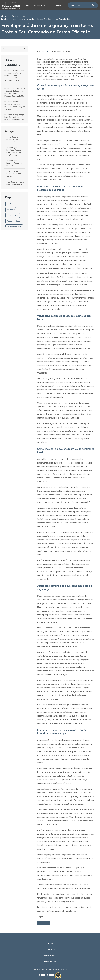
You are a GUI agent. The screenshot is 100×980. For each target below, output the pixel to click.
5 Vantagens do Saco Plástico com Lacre (15, 183)
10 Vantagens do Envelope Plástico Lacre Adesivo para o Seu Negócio (15, 151)
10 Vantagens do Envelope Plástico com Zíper (14, 139)
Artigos (10, 131)
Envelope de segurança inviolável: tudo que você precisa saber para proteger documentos (14, 118)
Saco (18, 221)
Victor (45, 51)
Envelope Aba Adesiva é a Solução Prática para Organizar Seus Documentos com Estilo (15, 92)
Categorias (39, 5)
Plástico (10, 221)
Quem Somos (56, 5)
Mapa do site (50, 962)
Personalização (13, 215)
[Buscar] (94, 5)
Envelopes (11, 210)
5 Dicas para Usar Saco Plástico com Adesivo (14, 174)
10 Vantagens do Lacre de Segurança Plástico (15, 163)
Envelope (10, 204)
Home (27, 5)
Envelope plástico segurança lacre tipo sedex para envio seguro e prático (15, 105)
